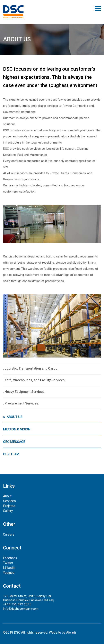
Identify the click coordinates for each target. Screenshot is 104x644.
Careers (9, 534)
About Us (15, 417)
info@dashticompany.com (21, 609)
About (7, 496)
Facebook (10, 558)
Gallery (8, 511)
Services (9, 501)
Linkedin (9, 568)
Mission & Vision (17, 429)
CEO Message (14, 442)
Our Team (11, 454)
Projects (9, 506)
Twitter (8, 563)
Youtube (9, 573)
